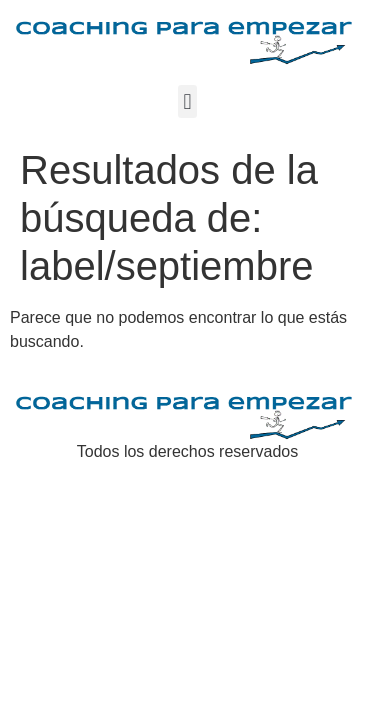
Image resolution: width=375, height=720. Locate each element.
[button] (187, 101)
